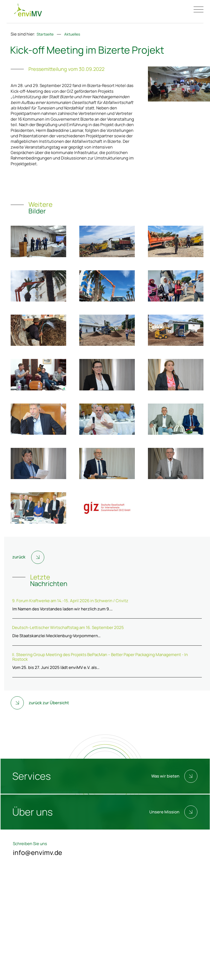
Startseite (45, 34)
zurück (28, 557)
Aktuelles (72, 34)
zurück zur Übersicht (40, 703)
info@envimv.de (37, 853)
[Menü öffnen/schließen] (199, 9)
